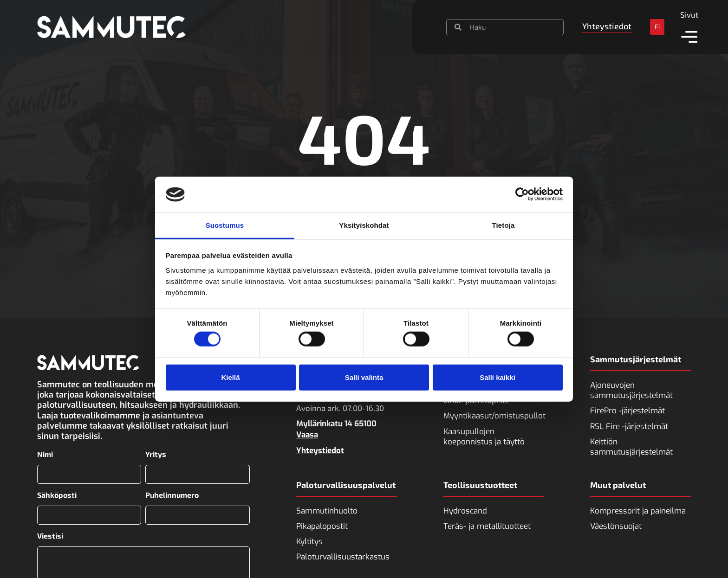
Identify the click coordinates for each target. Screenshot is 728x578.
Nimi (45, 454)
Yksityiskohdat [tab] (364, 225)
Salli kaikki (497, 377)
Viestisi (50, 535)
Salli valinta (364, 377)
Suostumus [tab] (225, 225)
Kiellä (230, 377)
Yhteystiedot (320, 451)
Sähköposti (57, 495)
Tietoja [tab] (504, 225)
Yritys (156, 454)
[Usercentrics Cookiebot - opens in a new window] (522, 194)
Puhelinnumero (172, 495)
